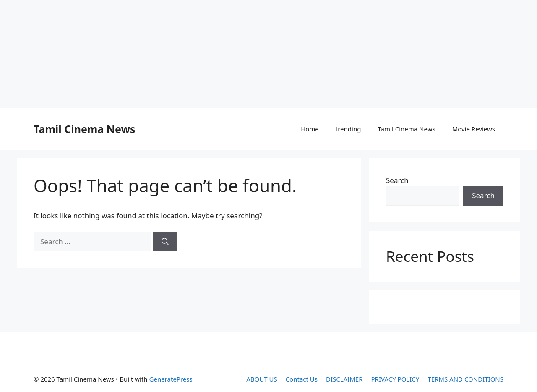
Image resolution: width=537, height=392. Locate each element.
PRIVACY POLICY (395, 379)
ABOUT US (262, 379)
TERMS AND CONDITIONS (465, 379)
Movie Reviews (474, 129)
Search (397, 180)
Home (310, 129)
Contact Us (302, 379)
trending (348, 129)
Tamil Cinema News (84, 129)
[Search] (165, 242)
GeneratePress (171, 379)
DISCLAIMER (344, 379)
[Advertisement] (203, 52)
